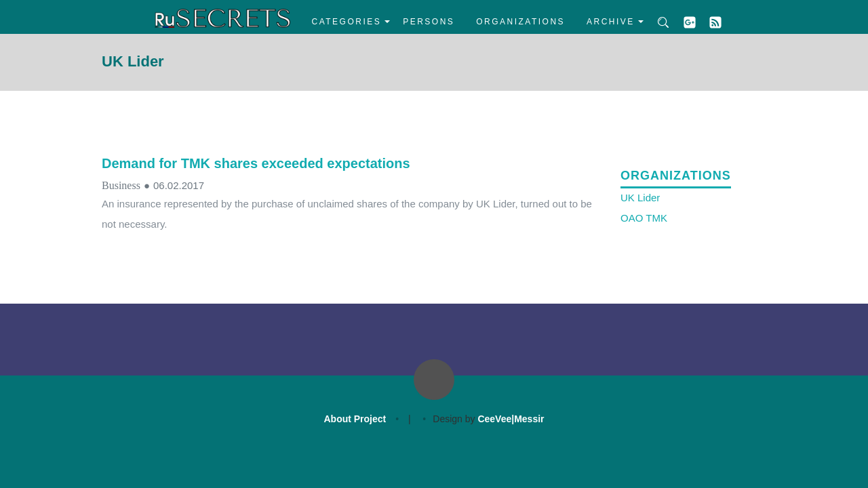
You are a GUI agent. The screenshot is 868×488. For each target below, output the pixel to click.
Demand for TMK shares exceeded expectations (256, 163)
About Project (355, 419)
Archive (611, 22)
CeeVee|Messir (511, 419)
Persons (429, 22)
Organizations (520, 22)
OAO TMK (644, 218)
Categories (347, 22)
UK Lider (640, 198)
